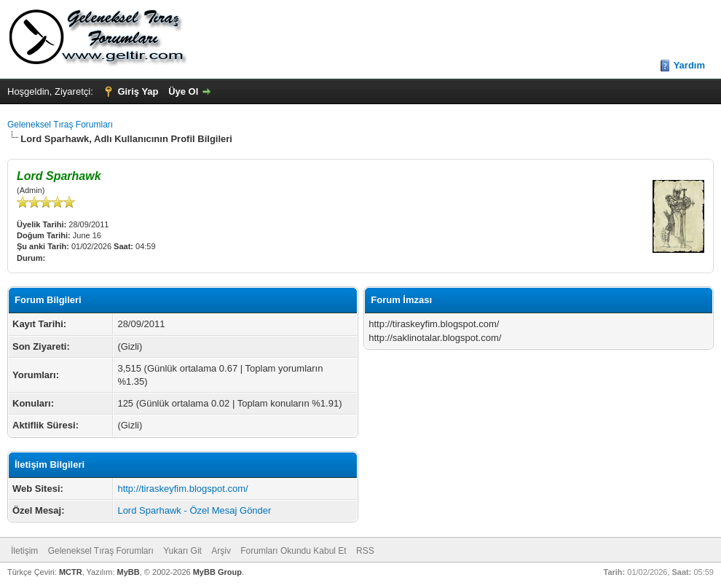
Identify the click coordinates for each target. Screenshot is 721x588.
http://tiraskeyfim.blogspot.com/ (182, 489)
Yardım (689, 65)
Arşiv (221, 551)
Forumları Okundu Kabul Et (293, 551)
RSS (365, 551)
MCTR (71, 572)
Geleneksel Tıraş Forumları (60, 125)
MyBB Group (217, 572)
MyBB (129, 572)
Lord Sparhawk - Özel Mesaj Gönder (194, 510)
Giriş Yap (138, 91)
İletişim (24, 551)
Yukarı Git (182, 551)
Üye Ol (183, 91)
